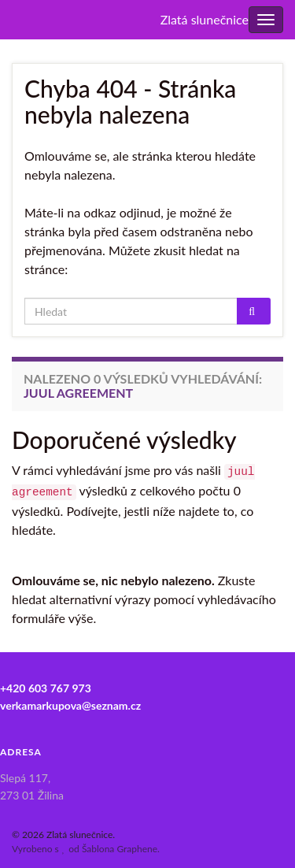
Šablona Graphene (120, 849)
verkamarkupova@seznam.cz (70, 705)
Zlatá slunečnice (205, 19)
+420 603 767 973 (46, 688)
